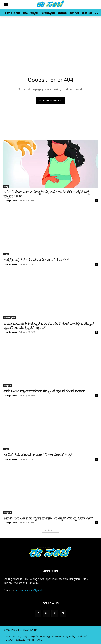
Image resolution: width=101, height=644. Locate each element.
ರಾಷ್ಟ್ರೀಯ (7, 385)
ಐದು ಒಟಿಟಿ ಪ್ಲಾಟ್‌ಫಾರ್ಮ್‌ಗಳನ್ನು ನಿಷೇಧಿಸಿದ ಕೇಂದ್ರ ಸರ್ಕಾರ (44, 391)
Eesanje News (10, 201)
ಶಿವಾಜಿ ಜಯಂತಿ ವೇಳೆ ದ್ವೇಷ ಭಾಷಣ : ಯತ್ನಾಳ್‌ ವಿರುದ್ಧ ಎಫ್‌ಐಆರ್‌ (48, 518)
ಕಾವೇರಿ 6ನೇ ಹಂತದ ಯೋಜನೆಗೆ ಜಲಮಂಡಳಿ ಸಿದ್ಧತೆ (38, 455)
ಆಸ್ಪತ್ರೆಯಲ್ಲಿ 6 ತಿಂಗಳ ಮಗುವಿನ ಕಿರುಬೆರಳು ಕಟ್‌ (36, 260)
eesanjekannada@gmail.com (32, 590)
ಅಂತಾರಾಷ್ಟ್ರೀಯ (10, 318)
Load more (50, 530)
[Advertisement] (50, 41)
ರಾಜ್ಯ (6, 186)
